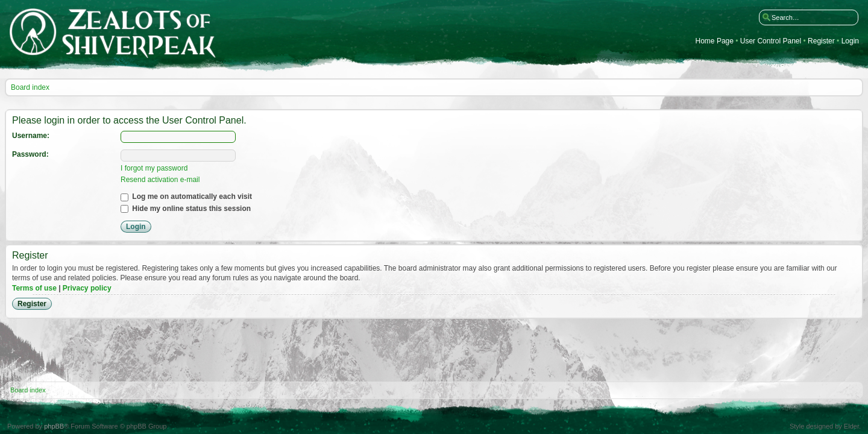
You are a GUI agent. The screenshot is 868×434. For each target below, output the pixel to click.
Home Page (715, 41)
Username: (31, 136)
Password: (30, 154)
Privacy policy (87, 288)
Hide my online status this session (186, 209)
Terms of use (34, 288)
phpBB (54, 426)
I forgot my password (154, 168)
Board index (30, 87)
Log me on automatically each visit (186, 197)
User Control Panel (771, 41)
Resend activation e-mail (160, 180)
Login (850, 41)
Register (821, 41)
